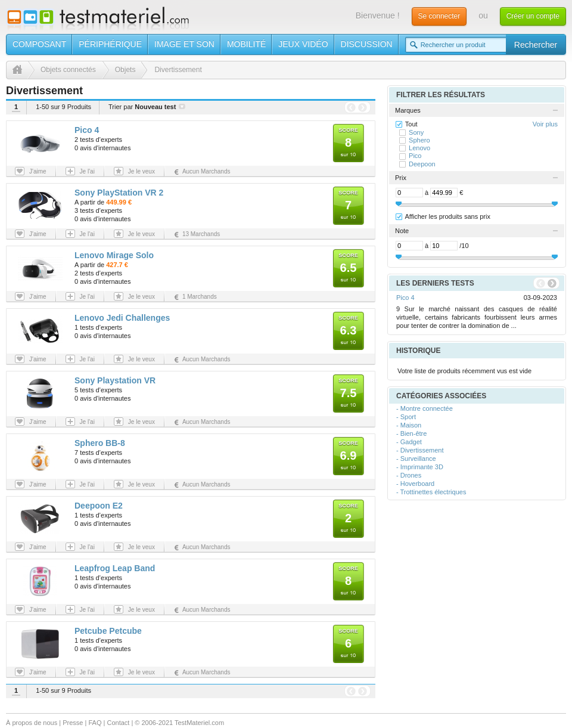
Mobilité (246, 44)
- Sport (406, 417)
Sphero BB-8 (100, 443)
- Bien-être (411, 433)
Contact (118, 723)
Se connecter (439, 16)
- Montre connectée (425, 408)
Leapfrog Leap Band (115, 568)
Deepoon (422, 164)
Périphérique (110, 44)
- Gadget (409, 442)
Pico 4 (87, 130)
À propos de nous (32, 723)
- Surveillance (416, 459)
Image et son (184, 44)
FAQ (95, 723)
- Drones (409, 475)
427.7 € (117, 265)
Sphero (419, 140)
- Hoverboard (415, 484)
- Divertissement (420, 450)
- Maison (409, 425)
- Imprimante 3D (420, 467)
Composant (39, 44)
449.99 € (119, 202)
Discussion (367, 44)
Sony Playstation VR (115, 380)
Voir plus (545, 124)
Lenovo (419, 148)
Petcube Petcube (108, 631)
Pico (415, 156)
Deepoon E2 (99, 506)
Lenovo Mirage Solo (114, 255)
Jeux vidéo (303, 44)
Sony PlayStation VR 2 (119, 193)
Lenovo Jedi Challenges (122, 318)
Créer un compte (533, 16)
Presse (73, 723)
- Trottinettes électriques (431, 492)
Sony (416, 132)
